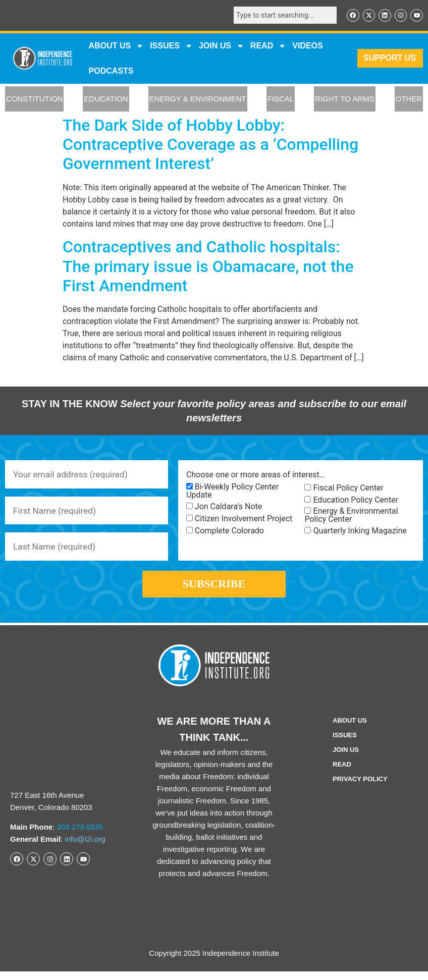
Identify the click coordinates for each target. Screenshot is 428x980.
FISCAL (281, 100)
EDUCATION (106, 100)
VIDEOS (307, 46)
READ (268, 46)
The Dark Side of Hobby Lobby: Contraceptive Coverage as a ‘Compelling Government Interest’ (210, 145)
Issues (171, 46)
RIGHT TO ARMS (345, 100)
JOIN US (222, 46)
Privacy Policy (360, 787)
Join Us (346, 758)
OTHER (409, 100)
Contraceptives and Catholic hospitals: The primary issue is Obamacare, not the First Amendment (208, 267)
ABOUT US (117, 46)
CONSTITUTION (35, 100)
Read (342, 773)
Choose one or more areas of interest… (255, 475)
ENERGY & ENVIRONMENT (198, 100)
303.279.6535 (80, 835)
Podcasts (111, 71)
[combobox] (282, 16)
